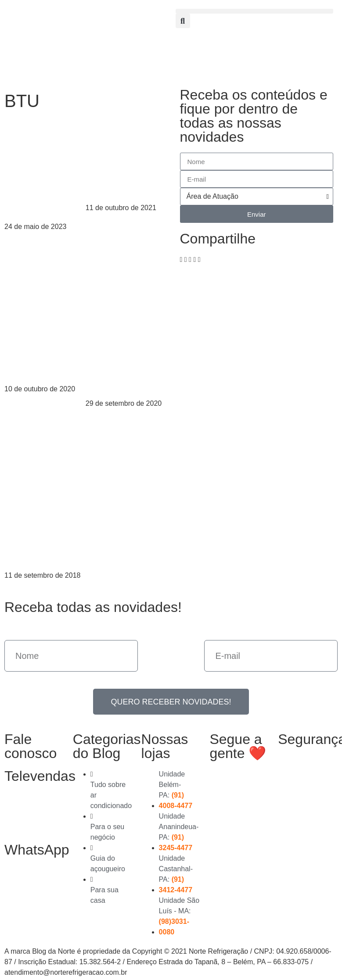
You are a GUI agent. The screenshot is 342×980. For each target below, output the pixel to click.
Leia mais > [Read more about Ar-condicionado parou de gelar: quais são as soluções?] (104, 414)
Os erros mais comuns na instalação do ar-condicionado (43, 340)
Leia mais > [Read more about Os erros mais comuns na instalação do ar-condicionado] (22, 399)
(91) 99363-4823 (26, 887)
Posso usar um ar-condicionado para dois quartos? (122, 159)
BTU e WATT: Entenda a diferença (41, 192)
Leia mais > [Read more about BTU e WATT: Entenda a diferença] (22, 237)
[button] (255, 11)
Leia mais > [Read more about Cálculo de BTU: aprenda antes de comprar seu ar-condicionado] (22, 586)
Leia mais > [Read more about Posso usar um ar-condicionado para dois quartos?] (104, 218)
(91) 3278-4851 (22, 813)
